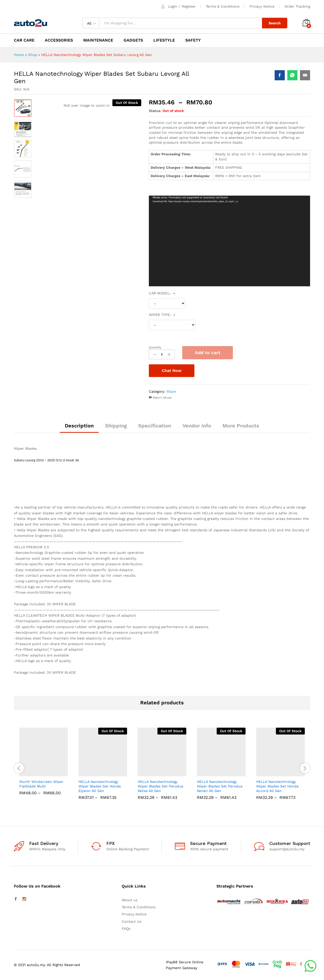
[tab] (79, 428)
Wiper (171, 391)
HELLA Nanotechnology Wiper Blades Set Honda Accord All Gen (277, 786)
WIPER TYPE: (162, 315)
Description (79, 426)
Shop (33, 55)
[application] (229, 241)
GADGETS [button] (133, 40)
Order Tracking (297, 6)
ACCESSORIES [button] (59, 40)
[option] (23, 108)
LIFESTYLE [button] (164, 40)
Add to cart (208, 353)
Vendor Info (197, 426)
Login (173, 6)
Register (189, 6)
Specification (155, 426)
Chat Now (172, 371)
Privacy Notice (262, 6)
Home (19, 55)
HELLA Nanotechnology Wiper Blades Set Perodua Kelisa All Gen (160, 786)
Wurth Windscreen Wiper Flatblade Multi (41, 784)
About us (130, 900)
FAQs (126, 929)
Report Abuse (160, 398)
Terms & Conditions (223, 6)
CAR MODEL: (162, 293)
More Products (241, 426)
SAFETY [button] (193, 40)
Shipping (116, 426)
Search (275, 23)
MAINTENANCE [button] (98, 40)
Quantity (155, 347)
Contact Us (131, 921)
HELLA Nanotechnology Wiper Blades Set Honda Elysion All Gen (100, 786)
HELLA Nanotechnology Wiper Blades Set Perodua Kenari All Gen (220, 786)
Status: (155, 111)
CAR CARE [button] (24, 40)
